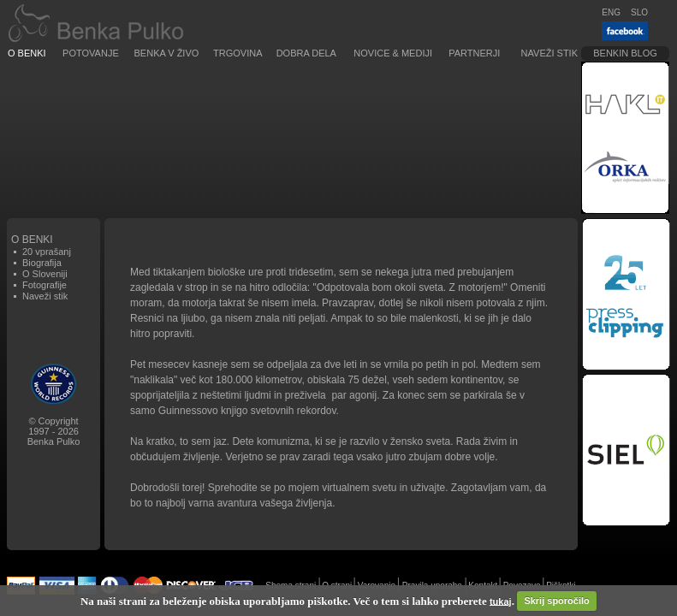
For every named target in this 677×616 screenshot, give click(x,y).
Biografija (42, 263)
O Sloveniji (45, 274)
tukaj (501, 601)
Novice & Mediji (393, 53)
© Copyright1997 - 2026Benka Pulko (54, 431)
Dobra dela (306, 53)
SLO (639, 12)
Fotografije (45, 285)
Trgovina (238, 53)
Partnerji (474, 53)
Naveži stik (549, 53)
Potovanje (91, 53)
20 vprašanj (47, 252)
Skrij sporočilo (556, 601)
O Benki (27, 53)
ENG (611, 12)
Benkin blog (625, 53)
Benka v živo (167, 53)
